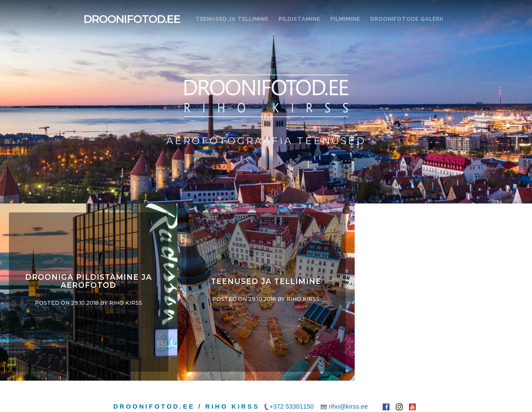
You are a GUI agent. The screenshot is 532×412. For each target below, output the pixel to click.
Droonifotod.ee (132, 19)
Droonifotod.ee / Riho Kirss (186, 406)
